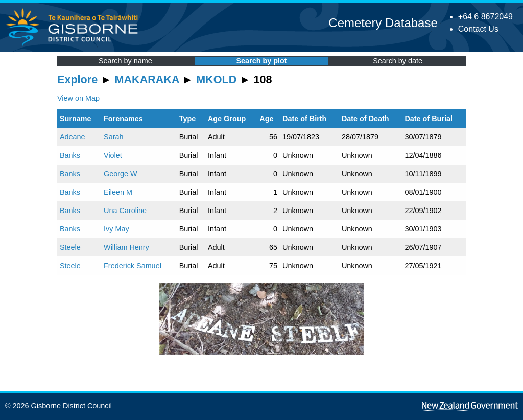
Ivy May (116, 229)
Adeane (73, 137)
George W (121, 174)
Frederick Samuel (133, 266)
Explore (77, 79)
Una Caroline (125, 211)
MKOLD (216, 79)
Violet (113, 155)
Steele (70, 247)
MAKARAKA (147, 79)
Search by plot (261, 61)
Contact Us (478, 29)
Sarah (113, 137)
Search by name (125, 61)
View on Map (78, 98)
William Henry (126, 247)
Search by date (398, 61)
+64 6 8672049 (485, 17)
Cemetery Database (383, 23)
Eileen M (118, 192)
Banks (70, 155)
